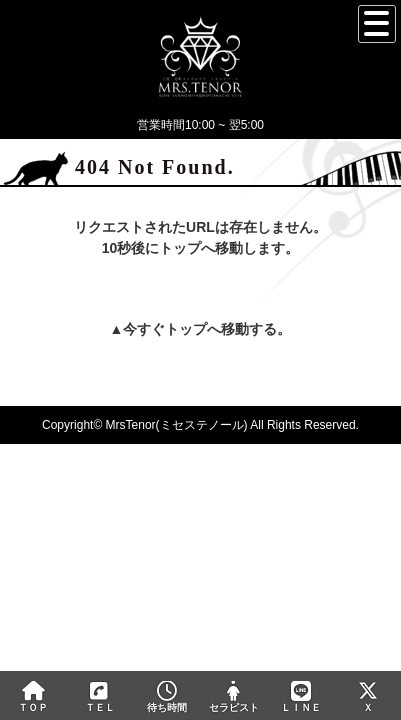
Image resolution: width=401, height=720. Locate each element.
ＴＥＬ (100, 698)
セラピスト (233, 697)
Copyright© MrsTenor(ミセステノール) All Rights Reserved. (200, 425)
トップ (186, 329)
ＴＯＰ (33, 697)
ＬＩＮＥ (300, 697)
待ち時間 (167, 697)
